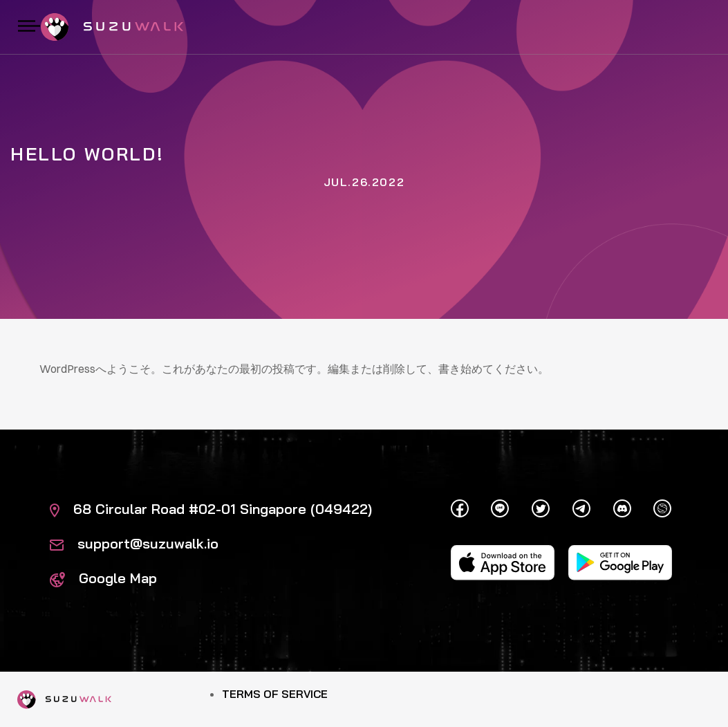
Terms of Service (275, 694)
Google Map (103, 578)
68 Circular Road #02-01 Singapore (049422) (211, 509)
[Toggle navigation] (29, 27)
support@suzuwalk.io (134, 543)
